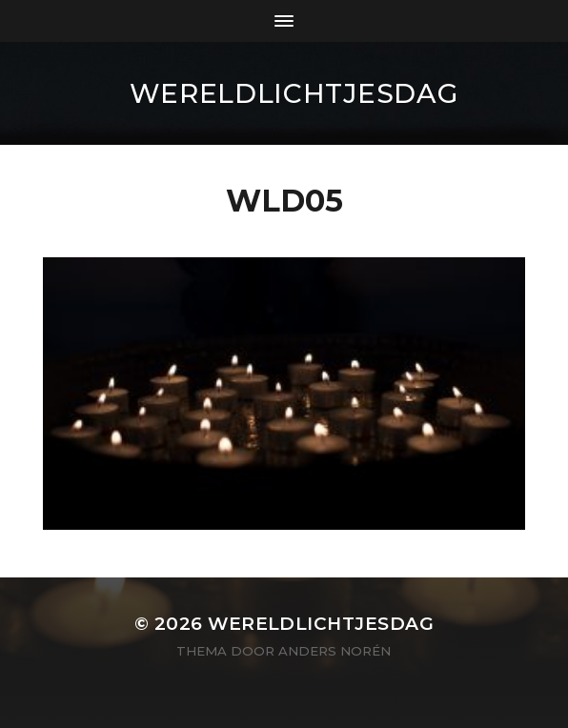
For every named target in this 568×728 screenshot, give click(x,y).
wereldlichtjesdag (294, 93)
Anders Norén (335, 651)
